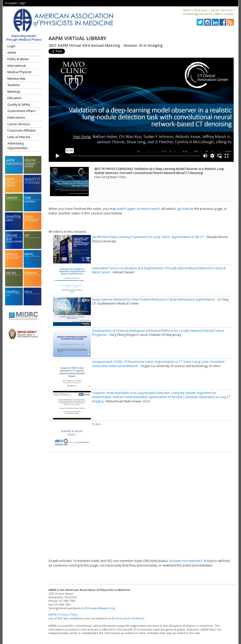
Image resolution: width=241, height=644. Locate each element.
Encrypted (11, 3)
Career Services (222, 10)
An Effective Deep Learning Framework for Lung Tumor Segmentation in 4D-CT (148, 237)
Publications (16, 117)
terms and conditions (130, 618)
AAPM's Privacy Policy (63, 614)
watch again (126, 209)
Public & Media (18, 59)
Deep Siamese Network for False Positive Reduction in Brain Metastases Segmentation (154, 299)
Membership (16, 79)
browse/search (149, 209)
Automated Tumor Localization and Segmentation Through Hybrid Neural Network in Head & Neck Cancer (159, 270)
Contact (229, 14)
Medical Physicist (19, 72)
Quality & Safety (19, 105)
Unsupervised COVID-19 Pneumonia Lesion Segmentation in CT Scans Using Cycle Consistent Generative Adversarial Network (158, 364)
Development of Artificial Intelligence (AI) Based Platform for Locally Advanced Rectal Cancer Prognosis (158, 333)
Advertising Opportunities (18, 146)
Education (14, 98)
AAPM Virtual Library (77, 38)
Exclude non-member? (186, 561)
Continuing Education (197, 14)
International (16, 66)
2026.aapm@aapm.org (100, 608)
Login (23, 3)
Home (187, 10)
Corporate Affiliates (22, 130)
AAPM (12, 53)
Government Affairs (21, 111)
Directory (201, 10)
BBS (218, 14)
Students (14, 85)
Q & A (96, 424)
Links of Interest (19, 137)
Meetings (14, 92)
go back (184, 209)
